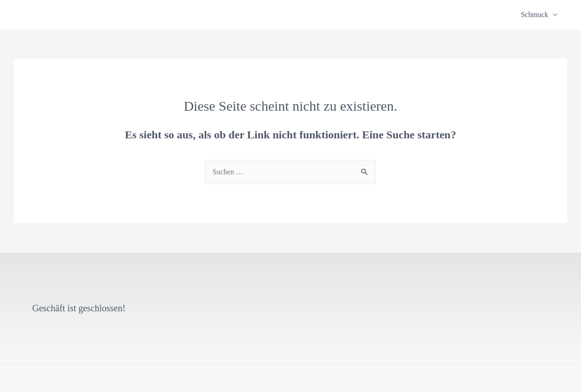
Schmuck (534, 15)
